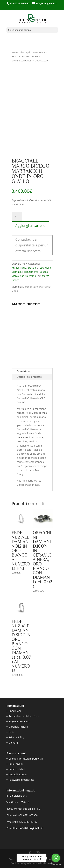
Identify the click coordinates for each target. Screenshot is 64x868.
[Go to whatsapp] (56, 858)
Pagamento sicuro (19, 721)
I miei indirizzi (17, 769)
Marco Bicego (30, 287)
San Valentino (40, 52)
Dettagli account (18, 774)
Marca (15, 276)
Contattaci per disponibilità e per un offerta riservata (32, 245)
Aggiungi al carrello (30, 226)
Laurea (44, 272)
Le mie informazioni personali (26, 759)
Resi (11, 732)
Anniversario (19, 268)
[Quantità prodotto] (17, 217)
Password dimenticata (22, 780)
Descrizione (24, 371)
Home (15, 52)
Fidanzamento (30, 272)
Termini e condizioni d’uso (24, 716)
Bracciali (32, 268)
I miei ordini (16, 764)
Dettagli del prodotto (29, 377)
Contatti (13, 743)
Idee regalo (25, 52)
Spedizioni (15, 711)
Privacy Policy (16, 737)
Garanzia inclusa (18, 727)
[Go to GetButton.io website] (56, 864)
